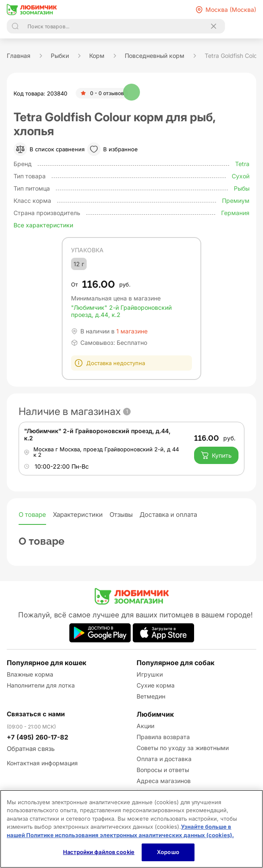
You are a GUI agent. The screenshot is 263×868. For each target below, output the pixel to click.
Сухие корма (156, 685)
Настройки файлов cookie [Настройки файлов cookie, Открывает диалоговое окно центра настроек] (99, 852)
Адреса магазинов (164, 781)
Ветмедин (151, 696)
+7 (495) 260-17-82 (37, 737)
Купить (216, 455)
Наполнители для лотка (41, 685)
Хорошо (168, 852)
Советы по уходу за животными (183, 748)
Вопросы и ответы (163, 770)
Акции (145, 726)
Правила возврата (163, 737)
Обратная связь (31, 749)
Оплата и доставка (164, 759)
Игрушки (150, 674)
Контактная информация (42, 763)
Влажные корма (30, 674)
